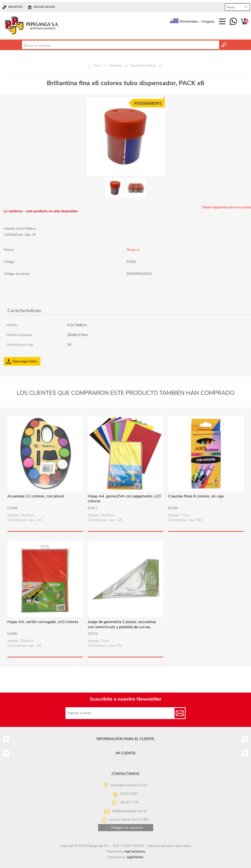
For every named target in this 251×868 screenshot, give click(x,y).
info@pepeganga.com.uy (129, 811)
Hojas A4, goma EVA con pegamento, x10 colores (124, 499)
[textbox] (121, 46)
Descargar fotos (25, 361)
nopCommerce (135, 852)
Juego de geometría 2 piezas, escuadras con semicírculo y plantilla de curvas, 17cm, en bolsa (122, 627)
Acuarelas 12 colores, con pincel (36, 496)
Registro (15, 7)
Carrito (244, 22)
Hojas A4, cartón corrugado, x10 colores (43, 622)
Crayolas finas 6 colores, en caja (196, 496)
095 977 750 (233, 22)
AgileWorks (135, 857)
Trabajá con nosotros (127, 828)
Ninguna (133, 250)
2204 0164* (129, 794)
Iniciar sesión (44, 7)
